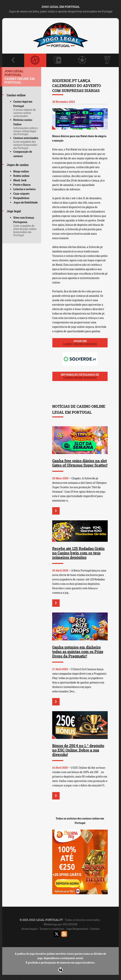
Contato (95, 929)
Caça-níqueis (21, 194)
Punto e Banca (22, 185)
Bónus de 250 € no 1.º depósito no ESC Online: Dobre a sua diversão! (78, 750)
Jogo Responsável (77, 929)
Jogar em (80, 343)
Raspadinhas (21, 198)
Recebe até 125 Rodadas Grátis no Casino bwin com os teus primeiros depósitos (78, 553)
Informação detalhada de (80, 376)
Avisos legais (29, 929)
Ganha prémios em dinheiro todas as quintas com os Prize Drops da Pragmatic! (78, 651)
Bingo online (21, 171)
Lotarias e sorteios (24, 189)
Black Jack (20, 180)
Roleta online (21, 176)
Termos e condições (52, 929)
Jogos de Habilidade (25, 202)
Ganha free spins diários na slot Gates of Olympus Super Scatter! (80, 463)
